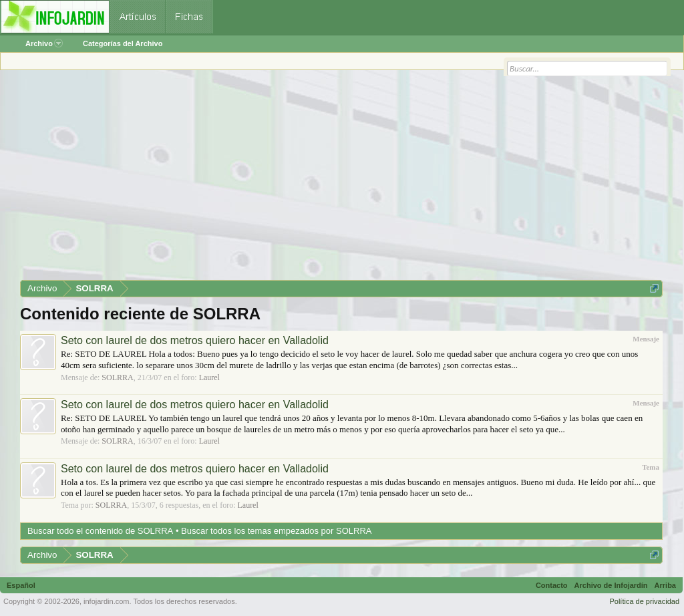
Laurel (209, 377)
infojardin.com (106, 601)
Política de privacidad (644, 601)
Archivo (44, 43)
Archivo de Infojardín (611, 585)
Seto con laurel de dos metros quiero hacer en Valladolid (195, 340)
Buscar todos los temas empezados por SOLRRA (276, 531)
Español (21, 585)
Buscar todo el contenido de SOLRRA (100, 531)
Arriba (665, 585)
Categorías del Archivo (123, 43)
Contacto (552, 585)
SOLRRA (117, 377)
